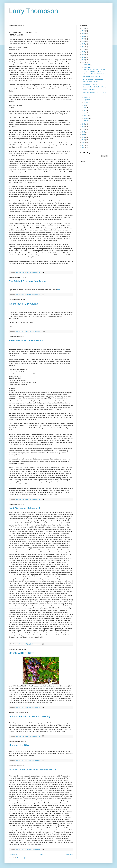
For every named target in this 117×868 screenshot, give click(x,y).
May (85, 110)
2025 (84, 31)
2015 (84, 57)
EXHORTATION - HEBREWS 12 (27, 341)
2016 (84, 55)
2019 (84, 47)
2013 (84, 62)
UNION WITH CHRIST (21, 653)
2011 (84, 127)
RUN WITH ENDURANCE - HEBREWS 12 (32, 770)
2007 (84, 137)
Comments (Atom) (23, 858)
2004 (84, 145)
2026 (84, 28)
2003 (84, 148)
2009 (84, 132)
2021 (84, 41)
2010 (84, 129)
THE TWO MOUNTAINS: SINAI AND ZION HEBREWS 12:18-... (94, 70)
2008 (84, 135)
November (87, 67)
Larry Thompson (34, 11)
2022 (84, 39)
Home (41, 855)
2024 (84, 34)
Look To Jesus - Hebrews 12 (25, 508)
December (87, 65)
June (85, 108)
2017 (84, 52)
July (85, 105)
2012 (84, 124)
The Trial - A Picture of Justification (28, 281)
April (85, 113)
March (86, 116)
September (87, 100)
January (86, 121)
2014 (84, 60)
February (86, 118)
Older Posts (69, 855)
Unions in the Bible (19, 745)
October (86, 97)
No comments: (36, 272)
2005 (84, 142)
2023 (84, 36)
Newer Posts (13, 855)
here (58, 290)
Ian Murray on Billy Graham (24, 304)
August (86, 102)
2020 (84, 44)
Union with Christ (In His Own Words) (29, 717)
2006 (84, 140)
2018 (84, 49)
